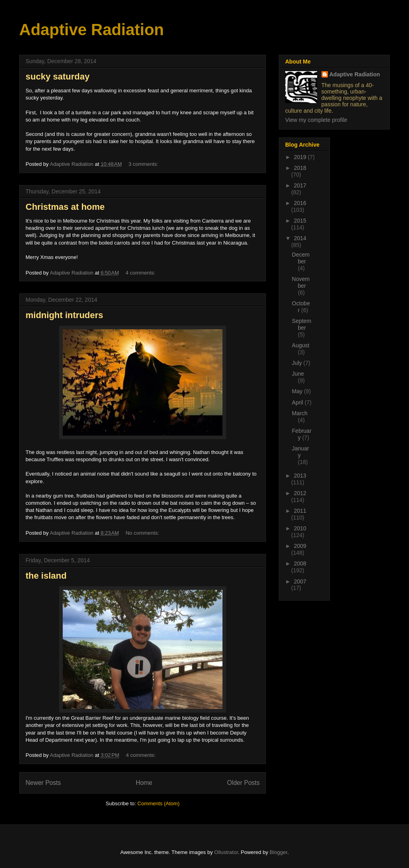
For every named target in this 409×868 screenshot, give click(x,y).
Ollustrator (226, 852)
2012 (300, 493)
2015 (300, 221)
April (298, 402)
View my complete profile (316, 120)
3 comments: (144, 164)
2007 (300, 581)
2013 (300, 476)
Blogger (278, 852)
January (301, 452)
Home (144, 783)
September (302, 324)
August (301, 345)
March (300, 413)
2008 (300, 563)
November (301, 282)
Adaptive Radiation (91, 30)
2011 (300, 511)
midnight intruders (64, 315)
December (301, 258)
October (301, 307)
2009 (300, 546)
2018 (300, 168)
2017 (300, 185)
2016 (300, 203)
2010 (300, 528)
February (302, 434)
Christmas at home (65, 207)
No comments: (143, 533)
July (298, 363)
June (298, 374)
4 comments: (141, 273)
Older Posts (243, 783)
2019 (301, 157)
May (298, 391)
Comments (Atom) (158, 803)
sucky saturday (58, 77)
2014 (300, 238)
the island (46, 576)
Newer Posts (43, 783)
